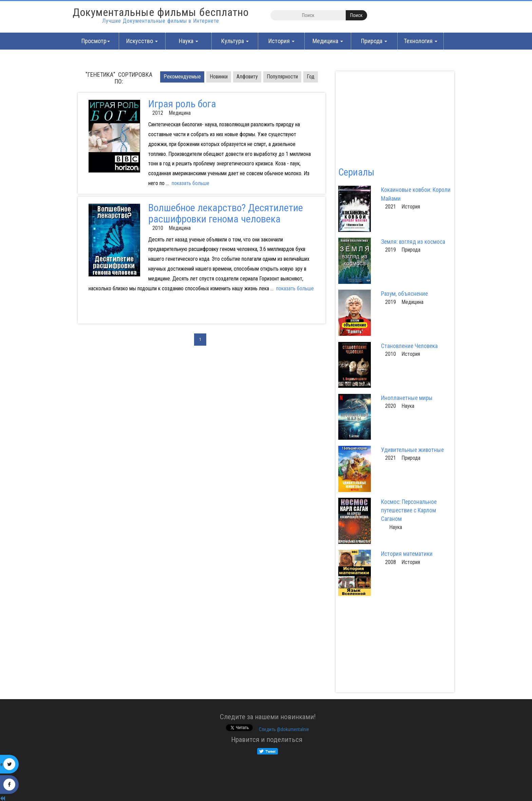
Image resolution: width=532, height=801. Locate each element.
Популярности (282, 77)
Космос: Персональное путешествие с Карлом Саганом (409, 510)
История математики (407, 554)
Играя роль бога (182, 104)
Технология (421, 41)
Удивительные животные (412, 450)
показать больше (191, 183)
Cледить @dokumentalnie (284, 729)
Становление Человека (409, 346)
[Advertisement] (143, 312)
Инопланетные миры (407, 398)
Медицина (328, 41)
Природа (374, 41)
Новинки (219, 77)
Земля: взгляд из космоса (413, 242)
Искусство (142, 41)
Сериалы (356, 172)
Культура (235, 41)
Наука (188, 41)
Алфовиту (247, 77)
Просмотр (96, 41)
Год (311, 77)
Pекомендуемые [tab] (182, 77)
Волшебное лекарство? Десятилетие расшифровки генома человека (226, 213)
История (281, 41)
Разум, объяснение (404, 294)
